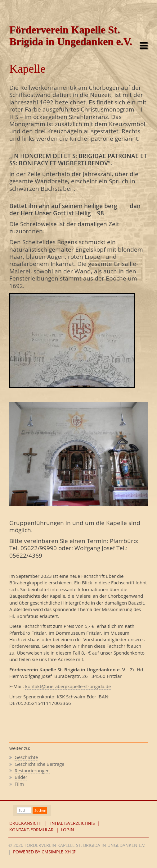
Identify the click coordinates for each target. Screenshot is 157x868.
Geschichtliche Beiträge (39, 764)
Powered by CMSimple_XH (42, 852)
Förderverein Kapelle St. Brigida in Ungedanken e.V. (71, 36)
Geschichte (26, 757)
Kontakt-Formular (31, 830)
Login (67, 830)
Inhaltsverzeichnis (73, 823)
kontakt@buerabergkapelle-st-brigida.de (68, 686)
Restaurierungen (32, 770)
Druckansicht (26, 823)
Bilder (21, 777)
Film (19, 784)
